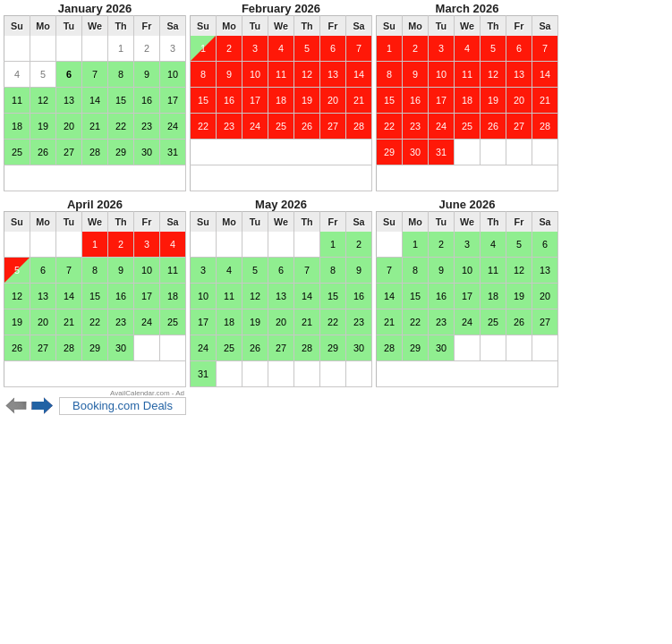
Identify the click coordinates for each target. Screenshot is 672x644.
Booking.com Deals (123, 406)
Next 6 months (43, 406)
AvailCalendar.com (140, 393)
